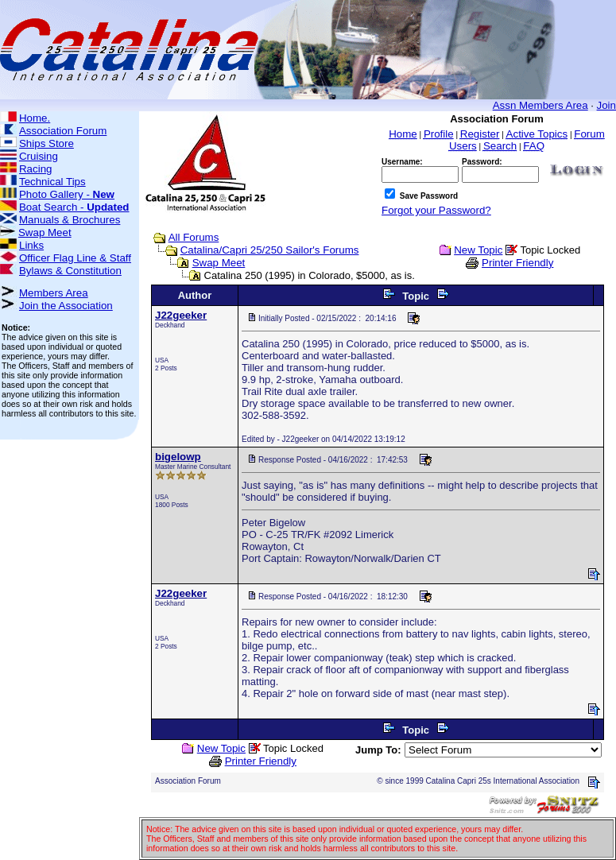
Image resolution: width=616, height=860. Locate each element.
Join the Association (66, 306)
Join (606, 105)
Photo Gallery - (67, 194)
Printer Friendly (517, 263)
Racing (36, 169)
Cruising (39, 156)
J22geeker (181, 315)
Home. (35, 118)
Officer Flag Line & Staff (75, 258)
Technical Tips (52, 182)
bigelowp (178, 457)
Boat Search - (74, 207)
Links (31, 245)
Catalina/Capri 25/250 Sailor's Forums (270, 250)
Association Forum (63, 131)
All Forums (194, 237)
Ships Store (46, 143)
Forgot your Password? (436, 210)
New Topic (478, 250)
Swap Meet (45, 232)
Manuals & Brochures (70, 220)
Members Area (54, 293)
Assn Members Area (540, 105)
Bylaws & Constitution (70, 271)
